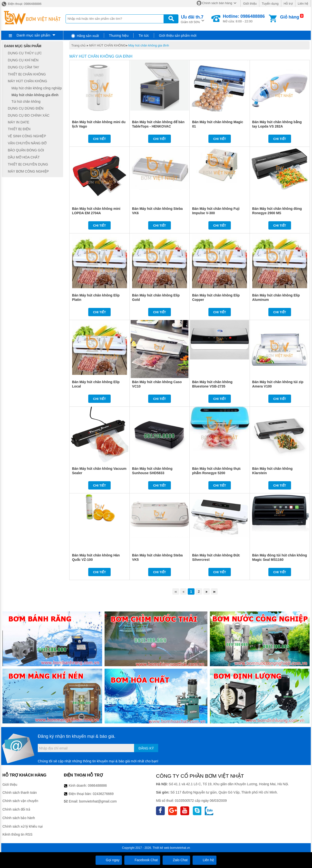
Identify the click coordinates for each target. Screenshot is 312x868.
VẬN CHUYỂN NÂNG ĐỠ (27, 143)
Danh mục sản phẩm (33, 35)
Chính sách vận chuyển (20, 801)
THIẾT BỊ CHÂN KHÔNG (27, 74)
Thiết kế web (161, 848)
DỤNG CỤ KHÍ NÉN (23, 60)
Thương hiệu (119, 36)
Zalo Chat (176, 860)
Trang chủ (78, 45)
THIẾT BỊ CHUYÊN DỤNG (28, 164)
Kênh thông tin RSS (17, 834)
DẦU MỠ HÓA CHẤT (24, 157)
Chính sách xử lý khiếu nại (23, 826)
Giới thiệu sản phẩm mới (178, 36)
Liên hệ (303, 4)
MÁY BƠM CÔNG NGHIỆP (28, 171)
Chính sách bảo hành (19, 818)
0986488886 (97, 785)
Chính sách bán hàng (217, 3)
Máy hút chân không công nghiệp (37, 88)
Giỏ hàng (290, 17)
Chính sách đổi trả (16, 809)
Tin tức (144, 36)
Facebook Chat (142, 860)
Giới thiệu (250, 4)
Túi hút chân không (26, 102)
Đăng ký (146, 748)
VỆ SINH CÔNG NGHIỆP (27, 136)
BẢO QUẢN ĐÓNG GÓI (26, 150)
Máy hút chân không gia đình (149, 45)
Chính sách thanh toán (20, 793)
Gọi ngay (109, 860)
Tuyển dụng (270, 4)
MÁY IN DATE (19, 122)
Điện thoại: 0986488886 (21, 4)
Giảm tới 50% (192, 19)
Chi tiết (100, 139)
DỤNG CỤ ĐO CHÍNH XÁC (29, 115)
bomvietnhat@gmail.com (98, 801)
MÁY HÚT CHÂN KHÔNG (107, 45)
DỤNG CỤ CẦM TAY (24, 67)
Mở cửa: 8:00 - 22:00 (244, 18)
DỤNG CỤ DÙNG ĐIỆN (26, 108)
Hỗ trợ (288, 4)
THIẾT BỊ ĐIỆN (19, 129)
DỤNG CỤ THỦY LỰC (25, 53)
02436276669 (103, 794)
